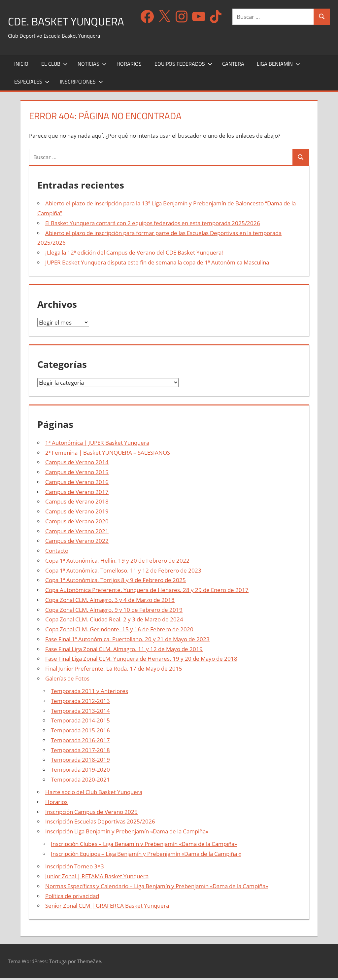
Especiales (32, 84)
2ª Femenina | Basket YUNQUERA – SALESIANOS (108, 455)
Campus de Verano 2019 (77, 514)
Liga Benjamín (278, 66)
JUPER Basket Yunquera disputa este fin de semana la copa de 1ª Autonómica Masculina (157, 265)
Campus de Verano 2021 (77, 533)
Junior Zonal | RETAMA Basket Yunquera (97, 878)
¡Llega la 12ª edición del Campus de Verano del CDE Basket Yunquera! (134, 255)
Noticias (92, 66)
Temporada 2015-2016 (80, 733)
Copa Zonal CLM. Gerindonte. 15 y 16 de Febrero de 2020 (119, 631)
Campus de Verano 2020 (77, 524)
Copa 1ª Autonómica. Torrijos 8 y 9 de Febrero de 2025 (116, 582)
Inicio (21, 66)
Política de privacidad (72, 898)
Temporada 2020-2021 (80, 782)
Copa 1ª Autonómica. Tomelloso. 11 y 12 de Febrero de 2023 (123, 572)
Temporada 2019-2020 (80, 772)
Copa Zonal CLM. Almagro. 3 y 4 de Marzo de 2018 (110, 602)
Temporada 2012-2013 (80, 703)
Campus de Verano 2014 (77, 464)
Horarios (129, 66)
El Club (54, 66)
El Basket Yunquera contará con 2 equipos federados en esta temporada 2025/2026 (153, 225)
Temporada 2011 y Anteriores (89, 693)
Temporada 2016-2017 (80, 742)
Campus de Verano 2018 (77, 504)
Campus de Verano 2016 (77, 484)
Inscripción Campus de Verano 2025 (91, 814)
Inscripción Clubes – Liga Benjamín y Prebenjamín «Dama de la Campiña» (144, 846)
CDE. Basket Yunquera (71, 21)
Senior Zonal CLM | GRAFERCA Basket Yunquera (107, 908)
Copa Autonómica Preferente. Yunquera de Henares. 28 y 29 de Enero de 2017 (147, 592)
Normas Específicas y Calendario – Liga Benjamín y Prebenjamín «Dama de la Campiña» (157, 888)
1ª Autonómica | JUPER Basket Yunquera (97, 445)
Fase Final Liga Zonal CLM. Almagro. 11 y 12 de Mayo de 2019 (124, 651)
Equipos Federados (183, 66)
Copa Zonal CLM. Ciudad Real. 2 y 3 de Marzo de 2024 (114, 622)
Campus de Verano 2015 (77, 474)
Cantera (233, 66)
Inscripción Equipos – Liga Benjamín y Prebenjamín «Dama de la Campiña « (146, 856)
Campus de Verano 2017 (77, 494)
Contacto (57, 553)
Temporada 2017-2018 (80, 752)
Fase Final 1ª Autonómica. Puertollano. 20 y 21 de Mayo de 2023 (127, 641)
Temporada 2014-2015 (80, 723)
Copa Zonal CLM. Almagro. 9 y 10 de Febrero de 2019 (114, 612)
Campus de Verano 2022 (77, 543)
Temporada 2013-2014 (80, 713)
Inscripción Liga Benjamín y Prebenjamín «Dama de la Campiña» (127, 834)
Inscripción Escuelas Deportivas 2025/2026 (100, 824)
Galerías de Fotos (67, 681)
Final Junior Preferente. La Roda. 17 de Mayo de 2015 (114, 671)
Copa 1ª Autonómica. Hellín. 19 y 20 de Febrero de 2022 (117, 563)
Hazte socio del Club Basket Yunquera (94, 794)
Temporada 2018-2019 (80, 762)
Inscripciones (81, 84)
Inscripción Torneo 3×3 (75, 869)
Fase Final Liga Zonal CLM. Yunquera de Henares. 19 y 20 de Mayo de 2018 (141, 661)
